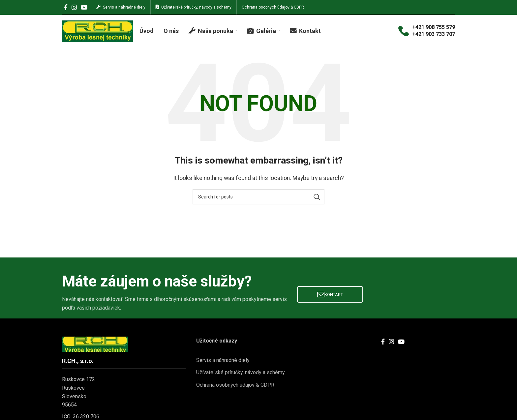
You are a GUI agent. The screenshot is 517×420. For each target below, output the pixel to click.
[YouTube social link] (84, 7)
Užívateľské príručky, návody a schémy (241, 373)
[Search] (258, 197)
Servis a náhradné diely (223, 360)
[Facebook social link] (66, 7)
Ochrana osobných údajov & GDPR (235, 385)
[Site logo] (97, 31)
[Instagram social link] (74, 7)
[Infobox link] (427, 31)
